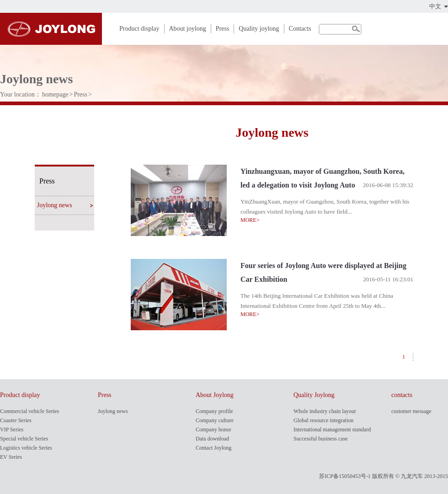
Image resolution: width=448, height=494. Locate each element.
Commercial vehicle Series (29, 411)
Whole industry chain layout (325, 411)
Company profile (214, 411)
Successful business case (321, 439)
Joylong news (55, 205)
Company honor (213, 430)
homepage (55, 94)
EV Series (11, 457)
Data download (212, 439)
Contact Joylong (213, 448)
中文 (435, 6)
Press (223, 29)
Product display (139, 29)
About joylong (188, 29)
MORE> (250, 220)
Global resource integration (323, 420)
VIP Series (12, 430)
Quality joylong (259, 29)
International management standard (332, 430)
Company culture (215, 420)
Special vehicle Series (24, 439)
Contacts (300, 29)
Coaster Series (16, 420)
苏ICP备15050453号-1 (345, 476)
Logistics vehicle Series (26, 448)
